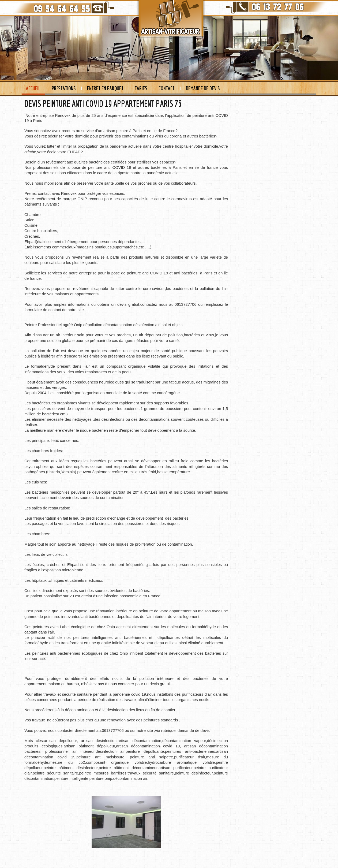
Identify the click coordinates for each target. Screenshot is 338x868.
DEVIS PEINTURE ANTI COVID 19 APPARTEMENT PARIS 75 (103, 103)
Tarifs (141, 88)
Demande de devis (203, 88)
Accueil (33, 88)
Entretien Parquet (105, 88)
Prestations (64, 88)
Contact (167, 88)
